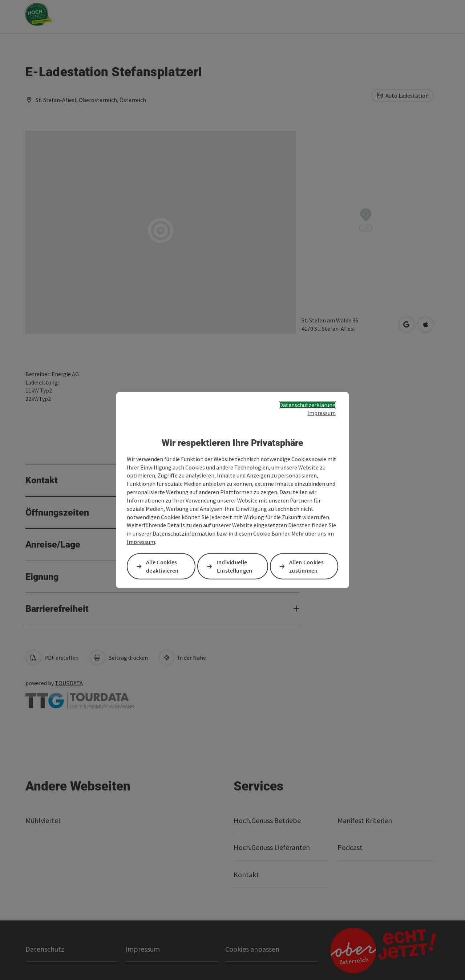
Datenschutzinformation (184, 533)
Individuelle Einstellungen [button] (235, 566)
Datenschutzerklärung (308, 404)
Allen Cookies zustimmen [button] (306, 566)
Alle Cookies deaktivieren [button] (162, 566)
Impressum (322, 413)
